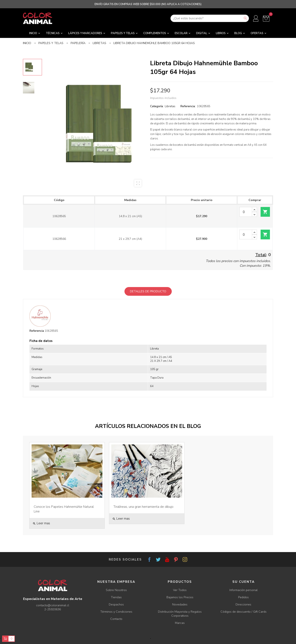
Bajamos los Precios (180, 597)
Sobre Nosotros (116, 590)
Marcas (180, 623)
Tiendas (116, 597)
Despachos (116, 604)
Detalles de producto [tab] (148, 291)
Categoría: (157, 106)
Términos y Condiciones (116, 612)
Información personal (244, 590)
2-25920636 (53, 609)
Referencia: (188, 106)
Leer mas (41, 523)
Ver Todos (180, 590)
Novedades (180, 604)
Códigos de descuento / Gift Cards (244, 612)
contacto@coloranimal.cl (53, 605)
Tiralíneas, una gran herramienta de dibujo (143, 507)
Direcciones (243, 604)
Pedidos (243, 597)
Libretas (170, 106)
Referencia (37, 331)
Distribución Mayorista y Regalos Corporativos (180, 614)
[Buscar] (210, 18)
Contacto (116, 619)
